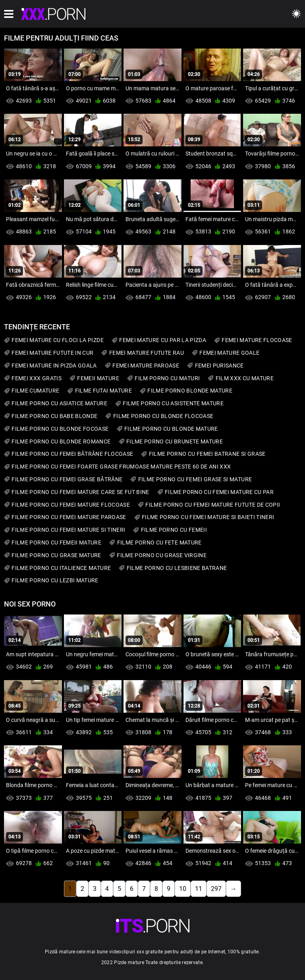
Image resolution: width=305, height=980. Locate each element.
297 (216, 889)
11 (199, 889)
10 (183, 889)
